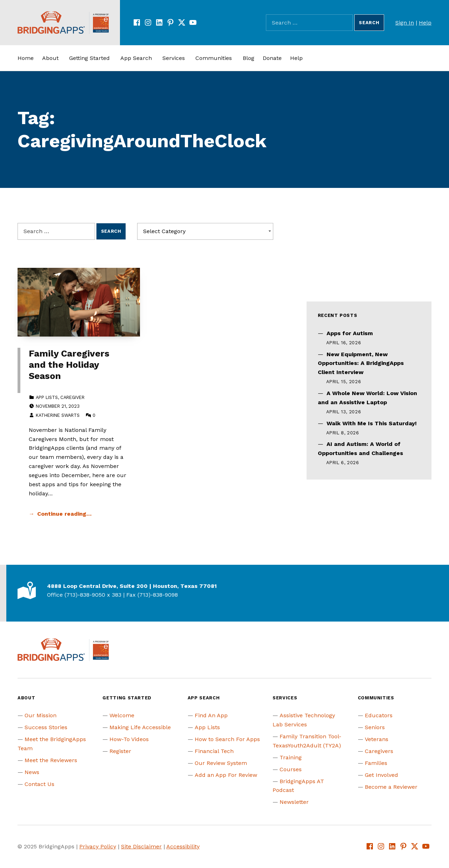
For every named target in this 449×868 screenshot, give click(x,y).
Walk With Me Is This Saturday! (372, 423)
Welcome (122, 715)
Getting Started (89, 58)
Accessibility (183, 846)
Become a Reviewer (391, 787)
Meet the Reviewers (51, 760)
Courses (291, 769)
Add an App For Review (226, 775)
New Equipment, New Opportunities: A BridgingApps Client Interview (361, 363)
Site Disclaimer (141, 846)
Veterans (377, 739)
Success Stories (46, 727)
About (50, 58)
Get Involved (381, 775)
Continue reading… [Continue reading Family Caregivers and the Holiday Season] (64, 514)
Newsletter (294, 802)
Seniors (375, 727)
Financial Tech (214, 751)
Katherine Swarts (58, 415)
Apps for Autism (350, 333)
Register (120, 751)
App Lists (47, 397)
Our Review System (221, 763)
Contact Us (39, 784)
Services (174, 58)
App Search (136, 58)
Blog (249, 58)
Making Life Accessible (140, 727)
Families (376, 763)
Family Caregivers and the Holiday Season (69, 365)
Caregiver (72, 397)
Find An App (211, 715)
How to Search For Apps (227, 739)
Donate (272, 58)
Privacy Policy (98, 846)
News (32, 772)
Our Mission (41, 715)
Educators (379, 715)
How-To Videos (129, 739)
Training (291, 757)
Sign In (405, 23)
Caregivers (379, 751)
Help (425, 23)
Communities (214, 58)
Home (26, 58)
